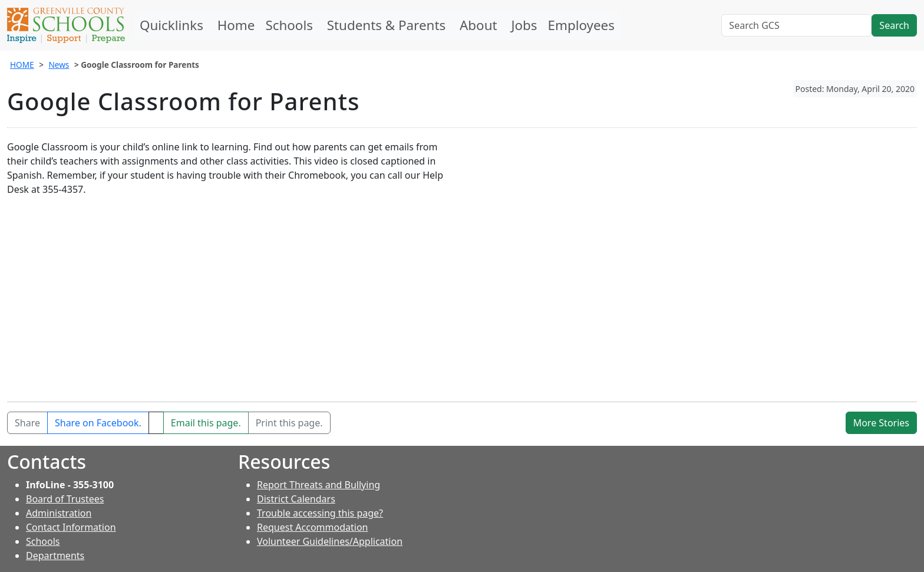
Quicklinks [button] (171, 25)
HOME (22, 65)
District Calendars (296, 499)
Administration (59, 513)
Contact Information (71, 527)
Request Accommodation (312, 527)
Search (894, 25)
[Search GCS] (796, 25)
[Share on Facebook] (98, 423)
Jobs (524, 25)
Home (235, 25)
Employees (581, 25)
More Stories (881, 423)
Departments (55, 555)
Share (27, 423)
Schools (291, 25)
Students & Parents (388, 25)
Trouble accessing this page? (320, 513)
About (480, 25)
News (59, 65)
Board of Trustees (65, 499)
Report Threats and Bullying (319, 485)
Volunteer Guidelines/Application (330, 541)
